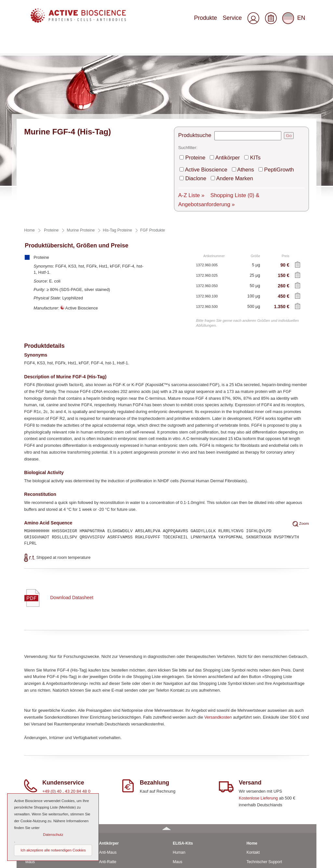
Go (281, 66)
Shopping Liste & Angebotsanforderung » (244, 118)
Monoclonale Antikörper (119, 793)
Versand (254, 784)
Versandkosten (218, 629)
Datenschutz (257, 840)
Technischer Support (264, 774)
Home (252, 756)
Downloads (256, 812)
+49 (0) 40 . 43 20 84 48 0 (66, 704)
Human (32, 765)
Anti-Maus (108, 765)
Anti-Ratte (107, 774)
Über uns (254, 802)
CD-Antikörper (111, 784)
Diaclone (289, 96)
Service (236, 20)
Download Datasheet (71, 510)
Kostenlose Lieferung (258, 710)
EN (295, 21)
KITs (242, 86)
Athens (233, 96)
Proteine (193, 86)
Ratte (30, 784)
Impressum (256, 830)
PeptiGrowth (260, 96)
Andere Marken (199, 103)
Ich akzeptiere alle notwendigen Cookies (53, 850)
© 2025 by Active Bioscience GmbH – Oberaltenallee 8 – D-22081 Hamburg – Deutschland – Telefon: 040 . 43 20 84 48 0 (121, 860)
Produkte (214, 20)
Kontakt (253, 765)
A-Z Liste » (188, 118)
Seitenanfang (299, 860)
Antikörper (219, 86)
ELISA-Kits (183, 756)
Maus (30, 774)
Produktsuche (191, 66)
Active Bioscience (201, 96)
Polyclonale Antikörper (118, 802)
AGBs (252, 821)
